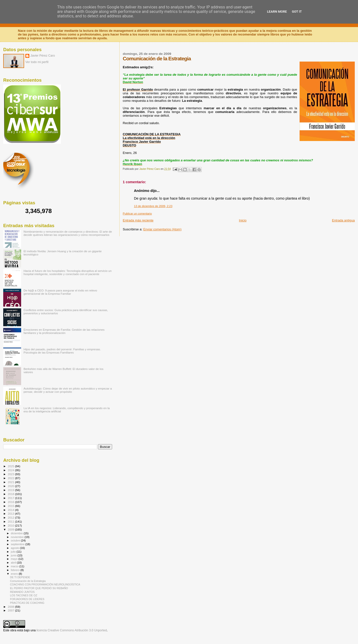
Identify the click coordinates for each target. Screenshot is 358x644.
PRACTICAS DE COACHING (27, 603)
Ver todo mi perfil (37, 62)
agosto (16, 548)
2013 (11, 514)
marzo (15, 566)
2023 (11, 474)
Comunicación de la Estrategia (28, 581)
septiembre (18, 544)
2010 (11, 525)
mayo (15, 559)
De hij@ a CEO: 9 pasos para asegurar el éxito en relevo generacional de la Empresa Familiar (60, 292)
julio (14, 552)
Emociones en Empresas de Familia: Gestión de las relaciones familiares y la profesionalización (64, 331)
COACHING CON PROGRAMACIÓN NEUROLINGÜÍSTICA (45, 584)
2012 (11, 518)
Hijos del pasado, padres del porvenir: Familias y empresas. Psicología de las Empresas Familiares (62, 351)
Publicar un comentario (137, 214)
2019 (11, 490)
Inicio (243, 220)
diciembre (17, 533)
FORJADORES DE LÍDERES (27, 599)
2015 (11, 506)
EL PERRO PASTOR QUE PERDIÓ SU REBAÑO (39, 588)
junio (14, 555)
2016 (11, 502)
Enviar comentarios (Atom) (162, 229)
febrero (16, 570)
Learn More (277, 12)
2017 (11, 498)
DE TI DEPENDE (20, 577)
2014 (11, 510)
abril (14, 563)
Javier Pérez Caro (43, 56)
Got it (297, 12)
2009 (11, 529)
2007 (11, 610)
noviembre (18, 537)
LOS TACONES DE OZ (24, 595)
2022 (11, 478)
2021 (11, 482)
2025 (11, 466)
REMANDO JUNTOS (22, 592)
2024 (11, 470)
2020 (11, 486)
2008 (11, 607)
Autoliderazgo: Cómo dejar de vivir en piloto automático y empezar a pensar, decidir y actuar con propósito (68, 390)
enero (15, 574)
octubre (16, 540)
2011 (11, 521)
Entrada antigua (343, 220)
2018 (11, 494)
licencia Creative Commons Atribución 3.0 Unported (72, 630)
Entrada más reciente (138, 220)
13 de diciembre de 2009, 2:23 (153, 206)
